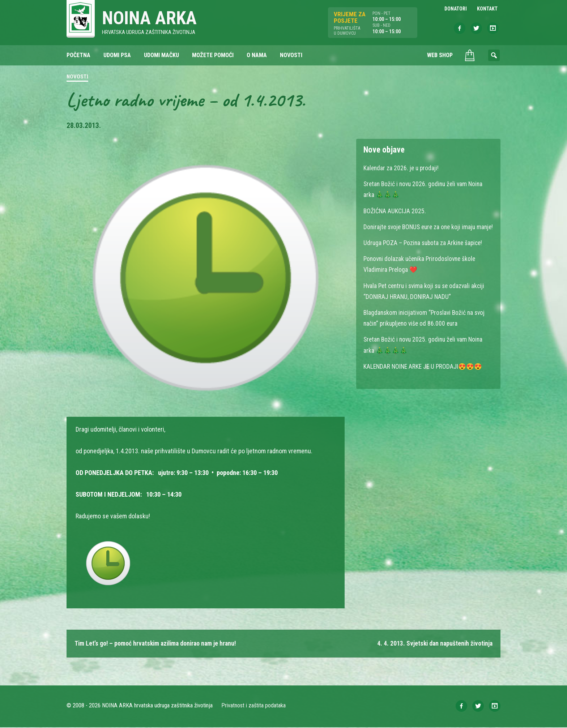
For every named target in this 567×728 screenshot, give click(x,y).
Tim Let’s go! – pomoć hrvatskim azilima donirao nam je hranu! (158, 644)
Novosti (77, 77)
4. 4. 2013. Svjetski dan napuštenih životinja (433, 644)
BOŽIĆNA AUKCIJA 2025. (395, 211)
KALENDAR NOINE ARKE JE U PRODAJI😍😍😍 (424, 376)
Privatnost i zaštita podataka (254, 706)
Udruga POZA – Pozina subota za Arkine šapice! (425, 254)
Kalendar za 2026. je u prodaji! (402, 168)
